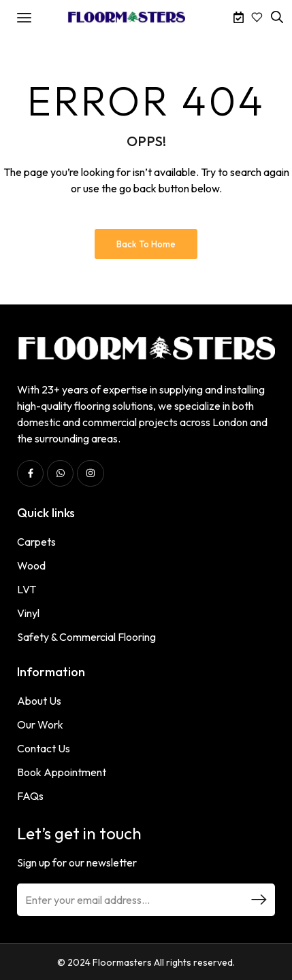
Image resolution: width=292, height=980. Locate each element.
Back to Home (146, 244)
